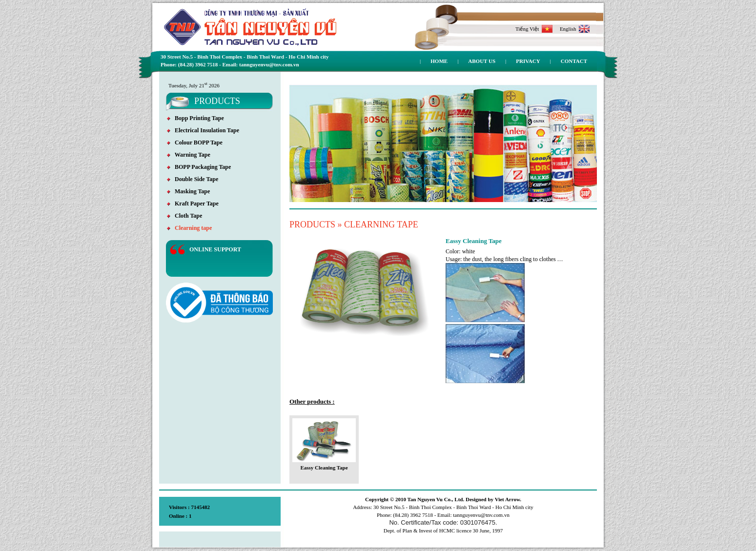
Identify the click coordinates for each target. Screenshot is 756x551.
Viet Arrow (508, 499)
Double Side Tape (193, 179)
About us (482, 61)
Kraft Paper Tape (193, 204)
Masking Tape (188, 191)
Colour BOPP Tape (195, 143)
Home (439, 61)
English (575, 29)
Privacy (528, 61)
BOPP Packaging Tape (199, 167)
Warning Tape (189, 155)
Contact (574, 61)
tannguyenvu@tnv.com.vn (481, 515)
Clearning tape (189, 228)
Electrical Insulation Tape (203, 130)
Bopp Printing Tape (195, 118)
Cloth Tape (184, 216)
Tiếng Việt (534, 29)
